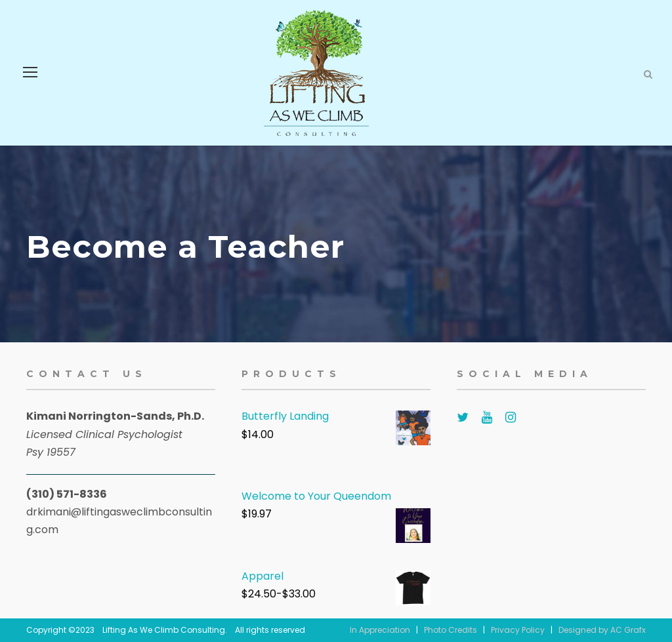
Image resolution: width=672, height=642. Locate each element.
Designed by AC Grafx (602, 630)
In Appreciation (380, 630)
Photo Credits (451, 630)
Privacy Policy (518, 630)
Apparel (262, 576)
